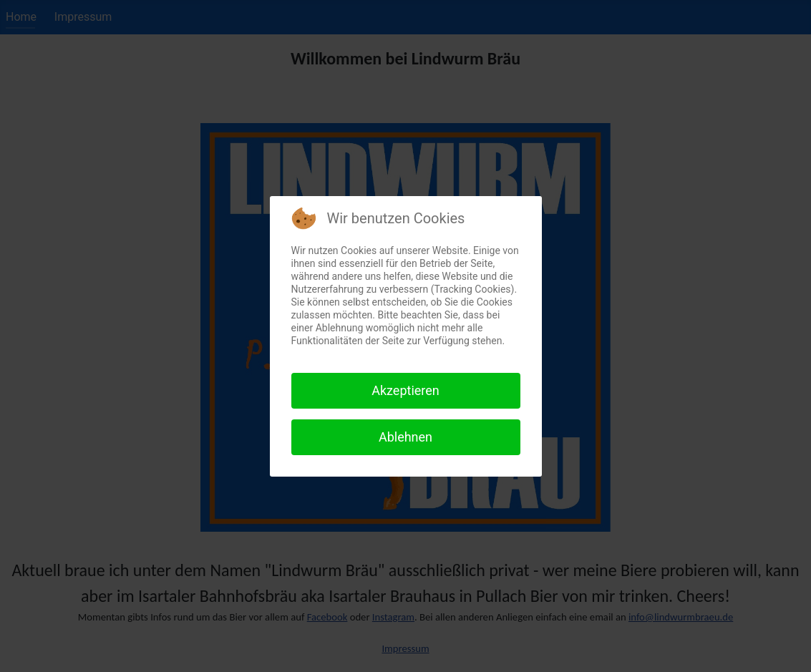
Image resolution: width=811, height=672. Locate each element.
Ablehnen (405, 437)
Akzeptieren (405, 390)
